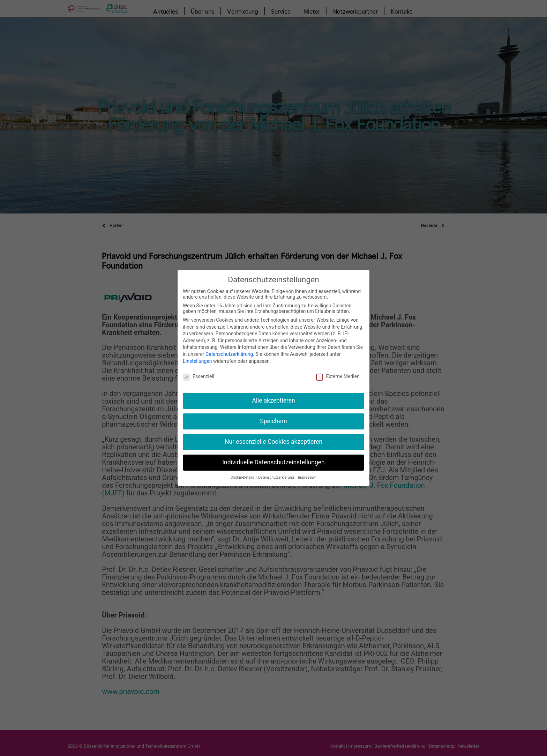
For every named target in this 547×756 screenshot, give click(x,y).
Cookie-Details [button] (243, 473)
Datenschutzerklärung (229, 350)
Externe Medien (338, 372)
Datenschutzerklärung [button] (276, 473)
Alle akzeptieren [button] (273, 396)
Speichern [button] (273, 417)
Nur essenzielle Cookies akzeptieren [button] (273, 437)
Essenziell (198, 372)
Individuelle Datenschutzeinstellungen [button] (273, 458)
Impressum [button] (307, 473)
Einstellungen (197, 357)
